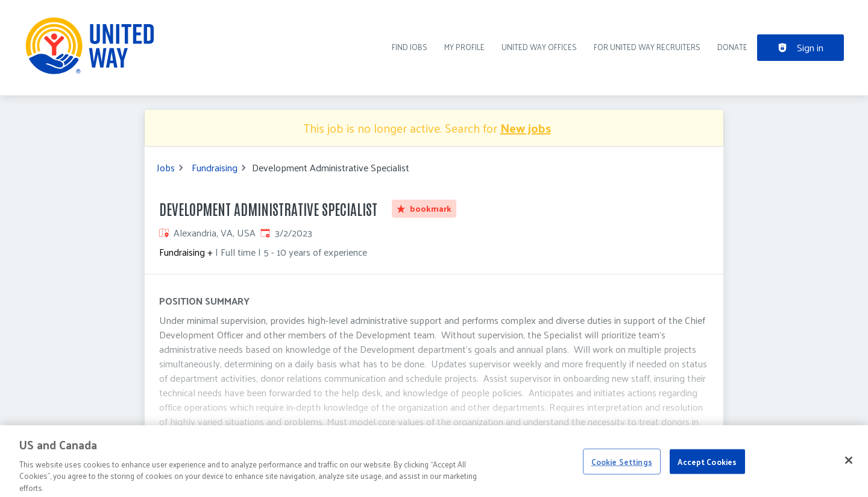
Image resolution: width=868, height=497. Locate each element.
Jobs (166, 168)
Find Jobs (410, 47)
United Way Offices (539, 47)
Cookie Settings (622, 467)
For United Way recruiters (647, 47)
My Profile (464, 47)
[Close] (849, 466)
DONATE (732, 47)
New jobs (526, 128)
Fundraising (215, 168)
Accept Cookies (707, 467)
